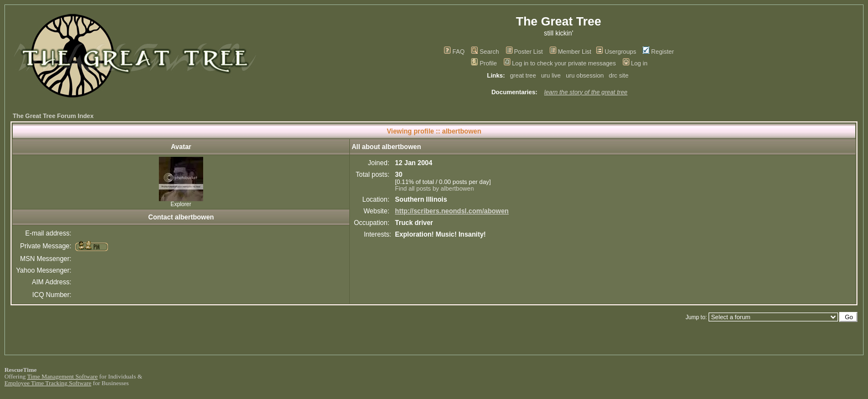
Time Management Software (63, 376)
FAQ (454, 52)
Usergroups (616, 52)
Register (658, 52)
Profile (484, 63)
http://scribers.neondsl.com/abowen (452, 211)
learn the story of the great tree (586, 92)
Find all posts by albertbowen (435, 188)
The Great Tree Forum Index (53, 116)
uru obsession (585, 75)
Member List (571, 52)
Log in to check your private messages (560, 63)
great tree (523, 75)
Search (485, 52)
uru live (551, 75)
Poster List (525, 52)
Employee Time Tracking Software (48, 383)
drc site (619, 75)
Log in (635, 63)
